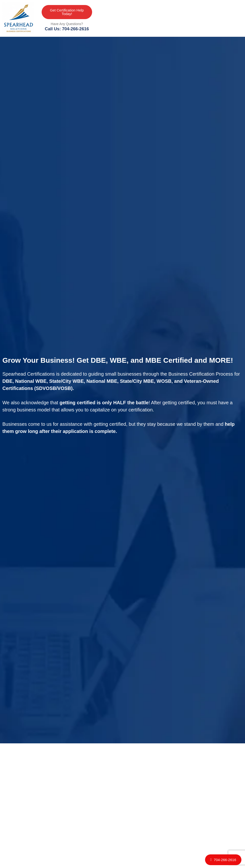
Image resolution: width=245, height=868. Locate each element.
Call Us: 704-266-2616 (67, 29)
